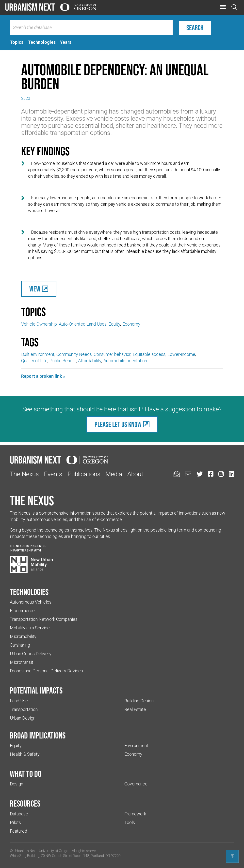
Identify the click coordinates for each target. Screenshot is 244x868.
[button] (223, 7)
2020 (26, 98)
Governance (136, 784)
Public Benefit (63, 361)
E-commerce (22, 611)
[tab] (17, 42)
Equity (114, 324)
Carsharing (20, 645)
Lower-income (181, 354)
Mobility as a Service (30, 628)
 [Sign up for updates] (177, 474)
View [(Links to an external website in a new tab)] (35, 289)
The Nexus (24, 474)
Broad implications (38, 735)
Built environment (38, 354)
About (135, 474)
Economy (131, 324)
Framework (135, 814)
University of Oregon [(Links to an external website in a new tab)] (55, 851)
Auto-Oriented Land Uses (83, 324)
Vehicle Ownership (39, 324)
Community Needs (74, 354)
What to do (26, 774)
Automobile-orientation (125, 361)
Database (19, 814)
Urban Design (23, 718)
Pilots (15, 822)
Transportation (24, 709)
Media (114, 474)
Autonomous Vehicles (31, 602)
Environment (136, 745)
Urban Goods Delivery (31, 654)
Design (16, 784)
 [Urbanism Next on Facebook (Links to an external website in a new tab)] (211, 474)
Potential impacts (36, 690)
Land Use (19, 701)
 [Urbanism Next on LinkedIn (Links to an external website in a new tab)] (231, 474)
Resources (25, 803)
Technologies (29, 592)
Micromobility (23, 636)
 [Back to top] (232, 856)
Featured (18, 831)
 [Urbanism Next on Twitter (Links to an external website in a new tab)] (200, 474)
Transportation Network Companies (44, 619)
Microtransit (22, 662)
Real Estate (135, 709)
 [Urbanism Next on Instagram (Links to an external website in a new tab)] (221, 474)
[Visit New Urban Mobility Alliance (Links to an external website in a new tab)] (31, 564)
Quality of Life (34, 361)
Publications (84, 474)
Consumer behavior (112, 354)
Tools (130, 822)
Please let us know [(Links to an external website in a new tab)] (118, 424)
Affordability (90, 361)
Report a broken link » (43, 376)
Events (53, 474)
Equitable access (149, 354)
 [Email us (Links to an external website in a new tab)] (188, 474)
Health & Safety (25, 754)
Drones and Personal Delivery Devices (46, 671)
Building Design (139, 701)
